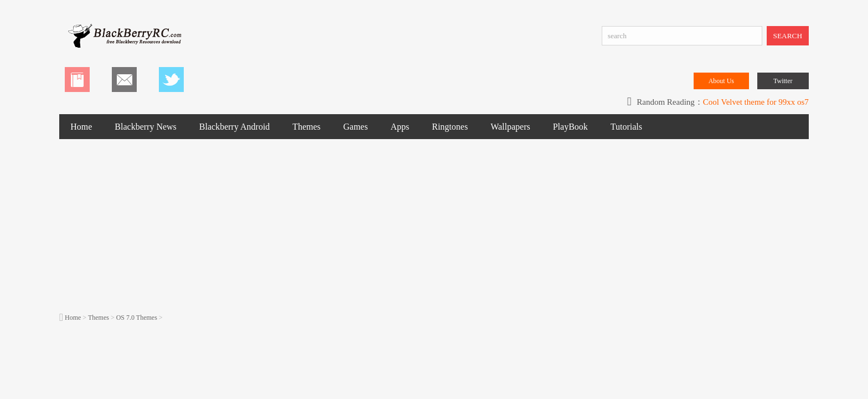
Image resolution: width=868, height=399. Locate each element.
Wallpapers (510, 127)
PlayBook (570, 127)
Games (355, 127)
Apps (400, 127)
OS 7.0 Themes (137, 318)
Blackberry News (146, 127)
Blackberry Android (235, 127)
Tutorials (626, 127)
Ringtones (450, 127)
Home (81, 127)
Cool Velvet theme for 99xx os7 (756, 102)
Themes (306, 127)
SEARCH (788, 36)
